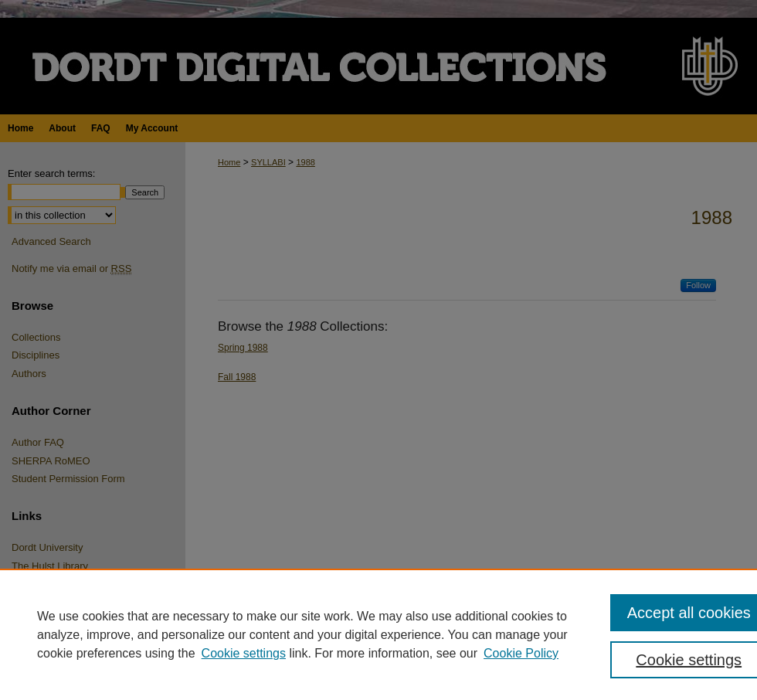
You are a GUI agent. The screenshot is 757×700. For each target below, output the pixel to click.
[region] (378, 634)
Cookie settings (244, 653)
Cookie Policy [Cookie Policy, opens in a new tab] (521, 653)
